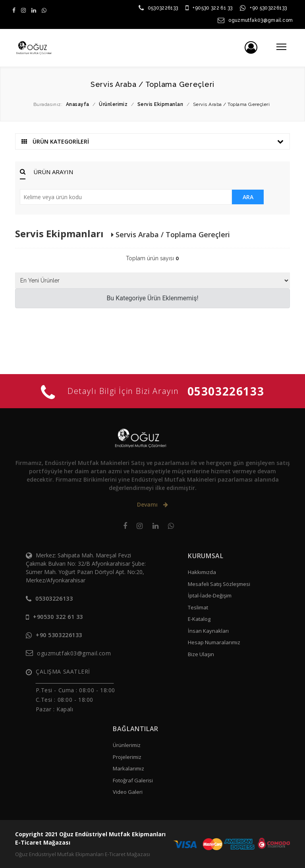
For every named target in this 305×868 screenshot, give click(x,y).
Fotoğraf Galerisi (133, 780)
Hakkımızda (202, 572)
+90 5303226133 (268, 8)
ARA (248, 197)
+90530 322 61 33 (212, 8)
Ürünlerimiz (127, 745)
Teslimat (198, 607)
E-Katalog (199, 619)
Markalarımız (128, 768)
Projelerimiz (127, 757)
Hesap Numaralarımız (214, 642)
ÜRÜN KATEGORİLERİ (152, 141)
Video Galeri (128, 792)
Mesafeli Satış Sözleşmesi (219, 584)
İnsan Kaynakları (208, 631)
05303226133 (163, 8)
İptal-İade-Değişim (210, 595)
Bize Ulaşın (201, 654)
